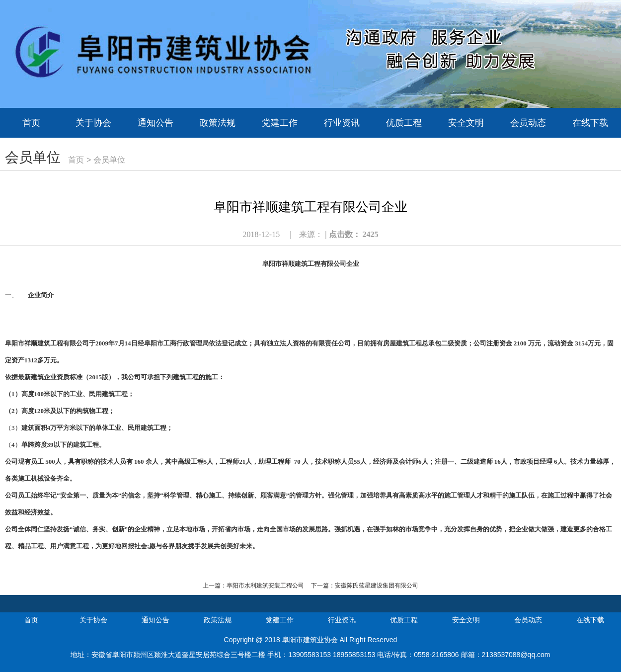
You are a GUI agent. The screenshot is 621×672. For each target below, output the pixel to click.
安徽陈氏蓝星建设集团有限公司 (377, 586)
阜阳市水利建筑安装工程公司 (265, 586)
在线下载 (590, 123)
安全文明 (466, 123)
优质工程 (404, 123)
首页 (31, 123)
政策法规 (218, 123)
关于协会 (93, 123)
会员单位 (109, 160)
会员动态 (528, 123)
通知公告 (155, 123)
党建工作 (280, 123)
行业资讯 (342, 123)
